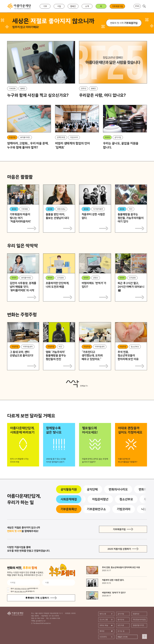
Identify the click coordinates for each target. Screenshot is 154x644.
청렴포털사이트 (138, 625)
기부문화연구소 (97, 509)
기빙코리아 (124, 509)
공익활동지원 (69, 489)
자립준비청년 (100, 499)
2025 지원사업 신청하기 (119, 549)
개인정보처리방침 (139, 620)
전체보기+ (77, 384)
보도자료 (121, 625)
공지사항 (121, 614)
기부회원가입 (117, 6)
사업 (59, 6)
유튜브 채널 (106, 625)
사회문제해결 (69, 499)
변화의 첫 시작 (124, 23)
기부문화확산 (69, 509)
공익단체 (93, 489)
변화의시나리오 (119, 489)
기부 (45, 6)
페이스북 (106, 614)
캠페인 (73, 6)
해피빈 (106, 631)
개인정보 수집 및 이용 (22, 589)
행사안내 (121, 620)
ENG (137, 6)
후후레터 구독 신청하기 (37, 598)
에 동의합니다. (24, 588)
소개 (87, 6)
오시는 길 (121, 631)
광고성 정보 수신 (20, 591)
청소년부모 (126, 499)
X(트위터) (106, 637)
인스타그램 (106, 620)
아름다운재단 (15, 614)
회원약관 (136, 614)
